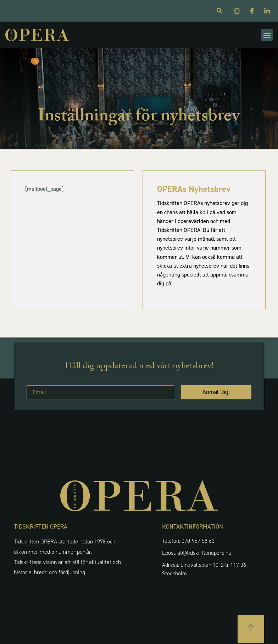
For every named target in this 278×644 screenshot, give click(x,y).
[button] (267, 35)
